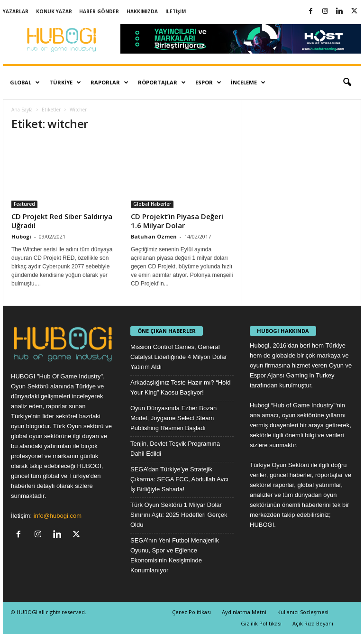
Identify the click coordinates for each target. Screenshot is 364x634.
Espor (208, 83)
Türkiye (65, 83)
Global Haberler (152, 204)
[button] (347, 83)
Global (25, 83)
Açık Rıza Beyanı (313, 623)
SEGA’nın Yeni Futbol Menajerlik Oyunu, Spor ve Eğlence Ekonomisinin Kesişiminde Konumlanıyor (175, 555)
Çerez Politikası (191, 612)
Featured (24, 204)
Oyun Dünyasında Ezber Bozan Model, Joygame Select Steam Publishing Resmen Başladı (173, 418)
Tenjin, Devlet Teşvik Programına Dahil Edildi (175, 449)
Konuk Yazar (54, 11)
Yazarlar (16, 11)
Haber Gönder (99, 11)
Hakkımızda (142, 11)
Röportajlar (162, 83)
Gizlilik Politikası (261, 623)
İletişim (176, 11)
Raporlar (109, 83)
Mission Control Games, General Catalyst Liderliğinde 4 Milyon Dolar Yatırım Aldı (179, 357)
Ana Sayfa (22, 110)
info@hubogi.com (58, 516)
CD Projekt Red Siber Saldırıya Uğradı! (62, 221)
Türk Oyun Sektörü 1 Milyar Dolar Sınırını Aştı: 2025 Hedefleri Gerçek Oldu (179, 515)
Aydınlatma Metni (244, 612)
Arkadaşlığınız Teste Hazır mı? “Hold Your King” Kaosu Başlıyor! (180, 387)
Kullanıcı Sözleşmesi (303, 612)
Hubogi (21, 236)
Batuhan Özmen (154, 236)
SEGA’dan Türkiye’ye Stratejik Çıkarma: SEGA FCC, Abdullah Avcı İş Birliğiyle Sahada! (179, 479)
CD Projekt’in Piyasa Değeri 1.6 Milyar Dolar (177, 221)
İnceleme (248, 83)
